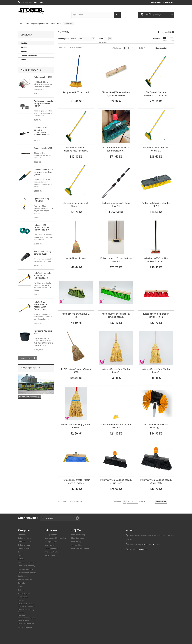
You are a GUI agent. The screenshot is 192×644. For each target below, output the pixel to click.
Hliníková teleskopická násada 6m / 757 (116, 205)
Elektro (21, 600)
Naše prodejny (30, 368)
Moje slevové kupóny (80, 548)
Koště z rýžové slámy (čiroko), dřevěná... (116, 371)
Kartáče (24, 47)
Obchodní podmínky (53, 548)
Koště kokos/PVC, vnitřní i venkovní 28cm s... (156, 260)
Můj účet (77, 530)
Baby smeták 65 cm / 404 (76, 92)
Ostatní (21, 590)
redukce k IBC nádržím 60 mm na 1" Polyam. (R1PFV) (43, 227)
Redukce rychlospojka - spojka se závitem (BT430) (44, 103)
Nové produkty (31, 70)
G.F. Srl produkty (25, 627)
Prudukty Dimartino (26, 624)
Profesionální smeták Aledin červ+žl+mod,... (76, 481)
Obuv (20, 555)
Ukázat (101, 39)
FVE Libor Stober (52, 552)
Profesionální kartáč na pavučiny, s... (156, 426)
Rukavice (22, 535)
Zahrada (21, 583)
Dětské (21, 559)
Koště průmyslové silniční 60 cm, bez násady (116, 315)
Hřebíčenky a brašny (26, 566)
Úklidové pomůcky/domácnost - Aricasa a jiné (27, 618)
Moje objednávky (78, 535)
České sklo (23, 576)
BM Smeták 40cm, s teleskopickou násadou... (76, 149)
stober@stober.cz (143, 549)
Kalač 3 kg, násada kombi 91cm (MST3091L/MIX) (42, 276)
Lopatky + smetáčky (29, 55)
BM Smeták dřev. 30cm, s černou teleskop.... (116, 149)
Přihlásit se (168, 2)
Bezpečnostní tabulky (27, 573)
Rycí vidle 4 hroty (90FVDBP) (42, 200)
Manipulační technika (27, 562)
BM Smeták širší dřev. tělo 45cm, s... (156, 149)
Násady (24, 51)
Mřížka (165, 39)
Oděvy (21, 552)
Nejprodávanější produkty (55, 538)
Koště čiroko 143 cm (76, 258)
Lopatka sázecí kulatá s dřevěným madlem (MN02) (44, 172)
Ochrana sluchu (25, 538)
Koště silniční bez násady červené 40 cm (156, 315)
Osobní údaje (77, 545)
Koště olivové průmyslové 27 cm (76, 315)
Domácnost (23, 597)
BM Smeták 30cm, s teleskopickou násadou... (156, 94)
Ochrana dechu (24, 542)
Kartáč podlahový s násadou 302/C (156, 205)
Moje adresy (76, 542)
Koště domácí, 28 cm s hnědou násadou (116, 260)
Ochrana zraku (24, 548)
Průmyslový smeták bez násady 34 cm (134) (116, 481)
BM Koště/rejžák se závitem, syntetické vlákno (116, 94)
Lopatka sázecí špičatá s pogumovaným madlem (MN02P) (42, 131)
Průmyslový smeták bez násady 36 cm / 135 (156, 481)
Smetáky (24, 43)
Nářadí (21, 586)
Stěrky (23, 60)
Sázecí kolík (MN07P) (44, 148)
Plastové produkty (26, 569)
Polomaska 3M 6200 (43, 77)
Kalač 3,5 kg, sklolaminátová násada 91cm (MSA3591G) (40, 306)
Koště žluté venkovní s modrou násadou (116, 426)
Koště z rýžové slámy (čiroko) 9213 (76, 371)
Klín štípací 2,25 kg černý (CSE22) (42, 253)
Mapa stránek (50, 555)
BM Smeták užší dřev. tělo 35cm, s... (76, 205)
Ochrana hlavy (24, 545)
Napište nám (156, 2)
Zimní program (24, 593)
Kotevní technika (25, 580)
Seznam (171, 39)
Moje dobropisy (78, 538)
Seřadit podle (63, 39)
